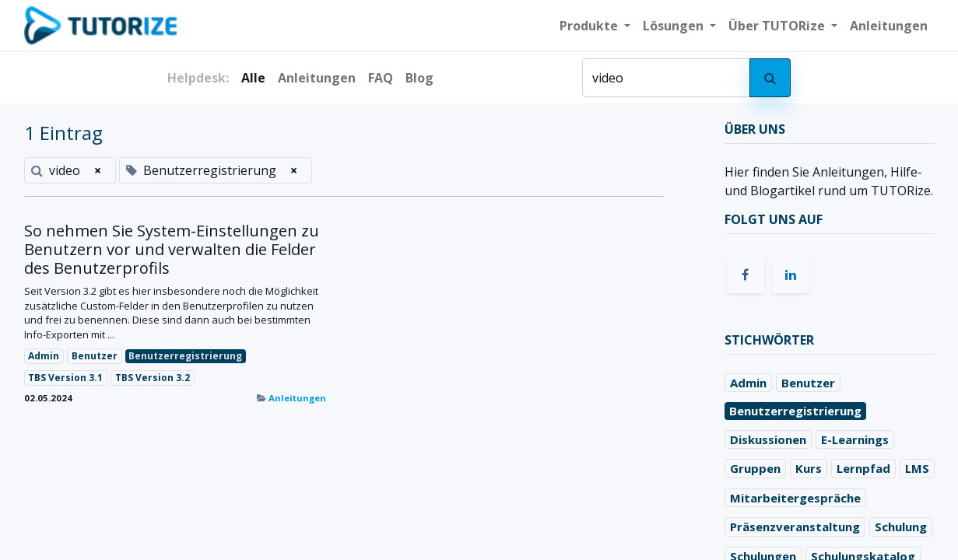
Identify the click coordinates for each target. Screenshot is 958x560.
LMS (917, 468)
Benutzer (95, 356)
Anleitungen (297, 398)
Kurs (809, 468)
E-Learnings (855, 439)
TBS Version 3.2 (153, 378)
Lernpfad (863, 468)
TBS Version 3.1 (65, 378)
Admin (44, 356)
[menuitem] (889, 26)
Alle (253, 78)
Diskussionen (768, 439)
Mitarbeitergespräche (795, 498)
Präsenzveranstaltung (795, 527)
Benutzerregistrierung (185, 356)
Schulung (901, 527)
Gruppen (755, 468)
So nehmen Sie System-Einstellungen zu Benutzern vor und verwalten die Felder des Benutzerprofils (172, 250)
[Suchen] (770, 78)
